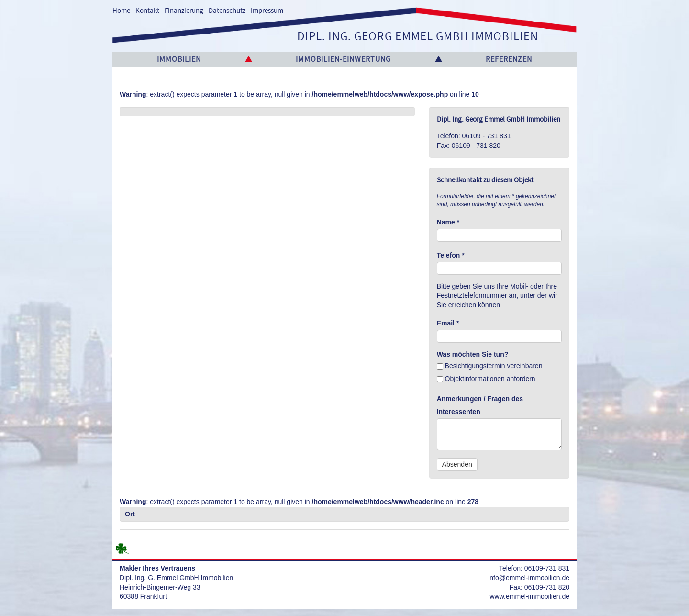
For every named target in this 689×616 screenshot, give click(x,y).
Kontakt (147, 11)
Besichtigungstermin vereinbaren (490, 366)
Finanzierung (184, 11)
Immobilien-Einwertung (343, 59)
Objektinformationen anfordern (486, 379)
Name (448, 222)
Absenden (457, 464)
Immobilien (179, 59)
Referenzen (509, 59)
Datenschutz (227, 11)
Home (121, 11)
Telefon (451, 255)
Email (448, 323)
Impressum (267, 11)
